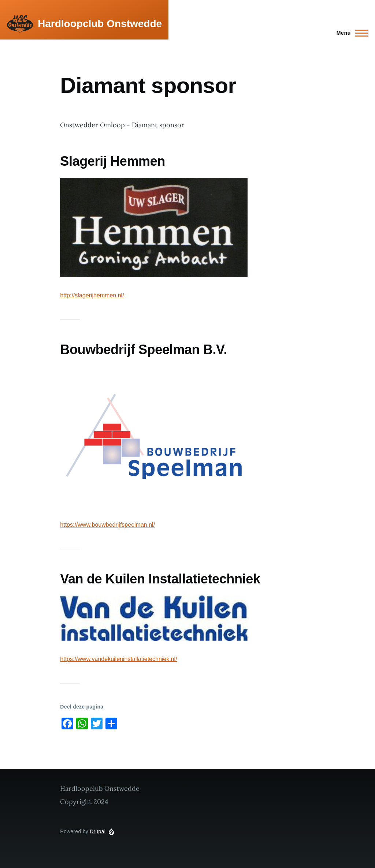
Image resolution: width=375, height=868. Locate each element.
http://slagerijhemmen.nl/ (92, 295)
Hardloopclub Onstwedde (100, 24)
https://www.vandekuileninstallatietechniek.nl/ (118, 659)
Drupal (98, 831)
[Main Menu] (350, 33)
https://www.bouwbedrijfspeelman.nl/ (107, 525)
